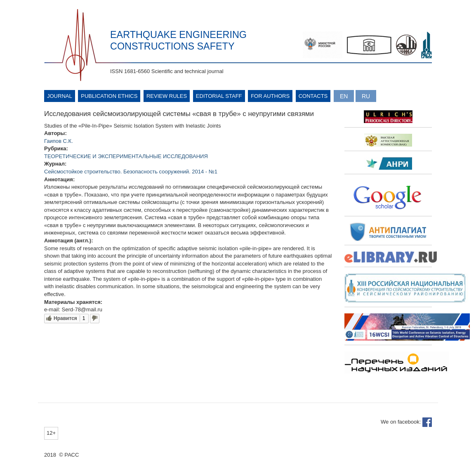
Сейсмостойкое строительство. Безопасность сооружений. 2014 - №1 (131, 172)
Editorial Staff (219, 96)
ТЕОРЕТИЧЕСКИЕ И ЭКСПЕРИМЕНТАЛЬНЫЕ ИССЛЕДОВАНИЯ (126, 156)
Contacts (313, 96)
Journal (60, 96)
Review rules (167, 96)
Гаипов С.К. (59, 141)
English (344, 96)
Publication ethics (109, 96)
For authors (270, 96)
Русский (366, 96)
